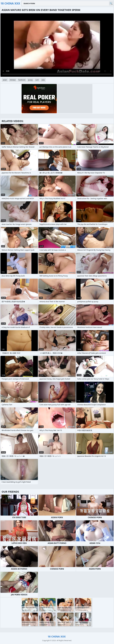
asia (43, 80)
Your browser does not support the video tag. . (57, 45)
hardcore (22, 80)
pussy (30, 80)
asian (5, 80)
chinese (13, 80)
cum (37, 80)
